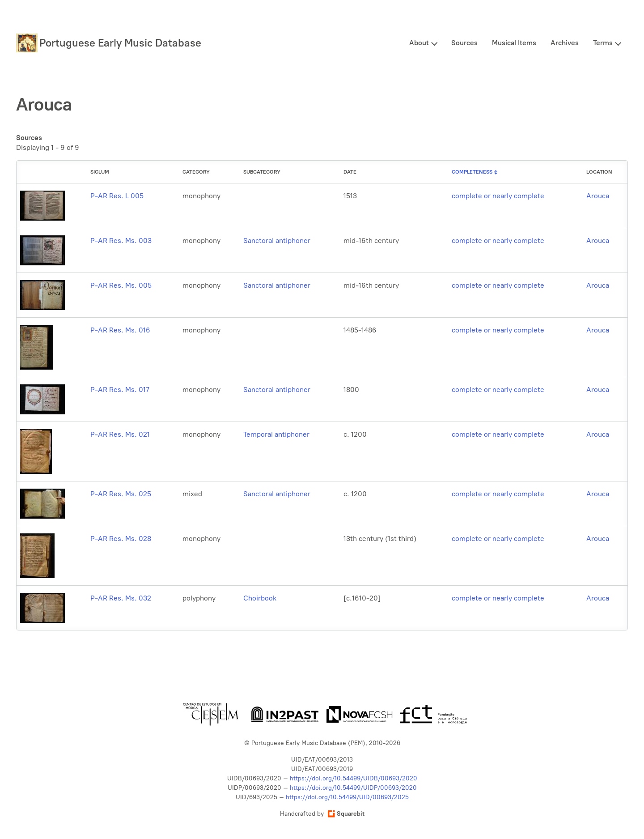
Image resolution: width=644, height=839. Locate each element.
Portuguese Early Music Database (120, 43)
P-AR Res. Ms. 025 (121, 494)
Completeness (472, 172)
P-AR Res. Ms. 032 (121, 598)
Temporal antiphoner (276, 434)
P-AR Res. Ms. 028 (121, 539)
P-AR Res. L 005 (117, 196)
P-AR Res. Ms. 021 (120, 434)
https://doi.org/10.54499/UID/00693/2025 (347, 797)
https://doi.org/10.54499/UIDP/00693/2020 (353, 788)
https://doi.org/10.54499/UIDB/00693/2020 (354, 778)
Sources (464, 43)
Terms (603, 43)
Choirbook (260, 598)
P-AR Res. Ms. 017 (120, 390)
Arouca (598, 196)
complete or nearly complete (498, 196)
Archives (565, 43)
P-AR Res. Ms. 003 (121, 241)
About (419, 43)
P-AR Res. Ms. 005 (121, 285)
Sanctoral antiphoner (277, 241)
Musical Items (514, 43)
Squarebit (346, 814)
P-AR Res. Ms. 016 (120, 330)
